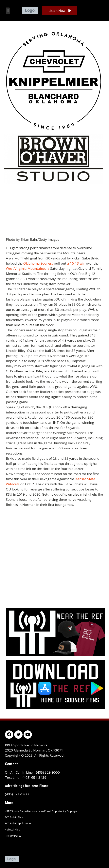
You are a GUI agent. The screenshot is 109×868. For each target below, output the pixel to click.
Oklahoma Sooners (38, 263)
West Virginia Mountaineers (28, 268)
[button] (8, 11)
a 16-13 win (76, 263)
